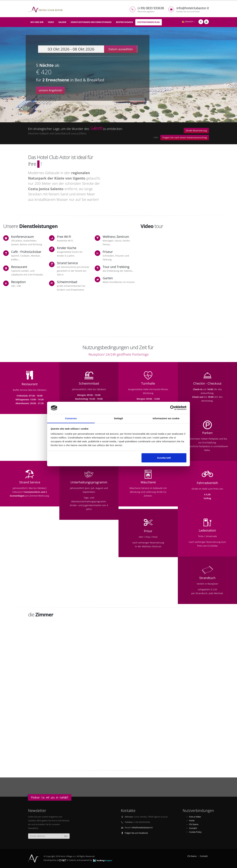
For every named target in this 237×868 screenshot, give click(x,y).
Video (51, 22)
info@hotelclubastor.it (142, 828)
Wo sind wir (37, 22)
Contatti (193, 828)
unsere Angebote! (50, 90)
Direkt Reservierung (196, 131)
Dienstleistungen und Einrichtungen (91, 22)
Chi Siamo (194, 824)
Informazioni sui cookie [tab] (166, 418)
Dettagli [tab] (118, 418)
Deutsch (188, 22)
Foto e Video (195, 817)
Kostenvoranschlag (149, 22)
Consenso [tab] (71, 418)
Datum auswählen (121, 49)
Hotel (192, 821)
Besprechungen (124, 22)
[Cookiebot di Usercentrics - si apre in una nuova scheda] (173, 408)
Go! (66, 836)
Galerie (62, 22)
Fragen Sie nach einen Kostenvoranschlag (185, 137)
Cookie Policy (195, 832)
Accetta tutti (164, 458)
